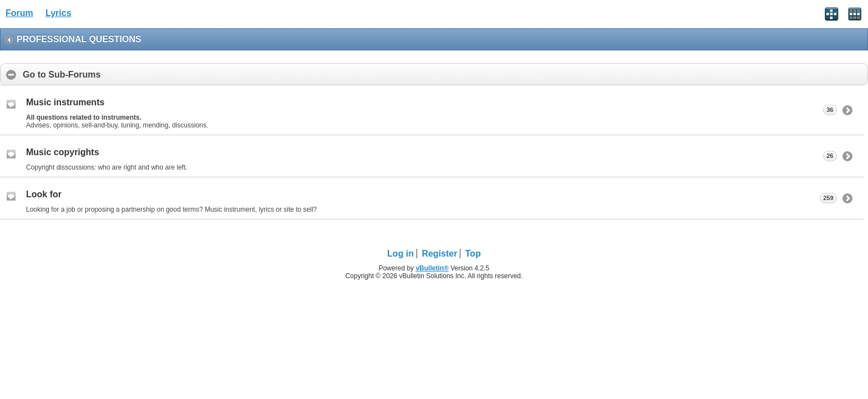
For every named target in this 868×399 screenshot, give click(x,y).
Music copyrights (63, 152)
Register (439, 254)
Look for (44, 194)
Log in (400, 254)
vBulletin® (432, 268)
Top (473, 254)
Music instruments (65, 102)
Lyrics (59, 13)
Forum (19, 13)
